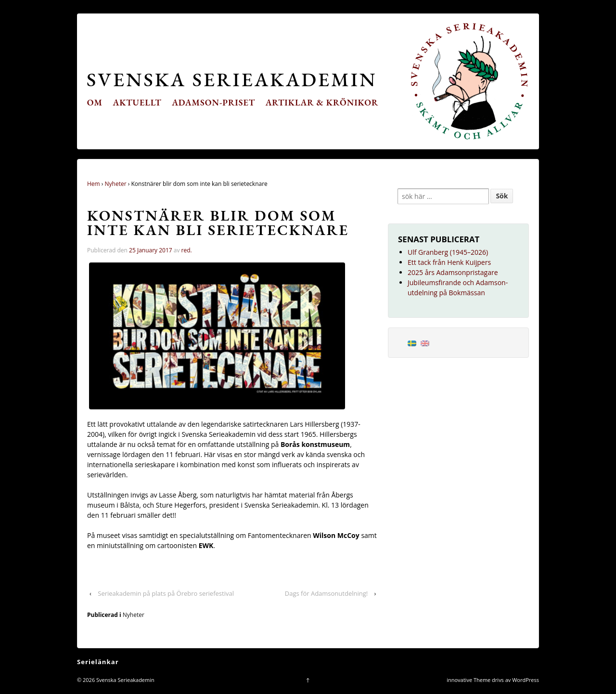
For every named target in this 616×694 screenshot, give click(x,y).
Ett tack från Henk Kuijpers (449, 262)
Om (95, 102)
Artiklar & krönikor (322, 102)
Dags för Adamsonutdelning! (326, 593)
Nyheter (116, 184)
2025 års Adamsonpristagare (453, 272)
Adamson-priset (213, 102)
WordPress (526, 680)
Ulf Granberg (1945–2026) (448, 252)
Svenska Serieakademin (232, 79)
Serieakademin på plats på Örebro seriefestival (166, 593)
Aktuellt (137, 102)
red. (187, 250)
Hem (94, 184)
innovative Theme (468, 680)
